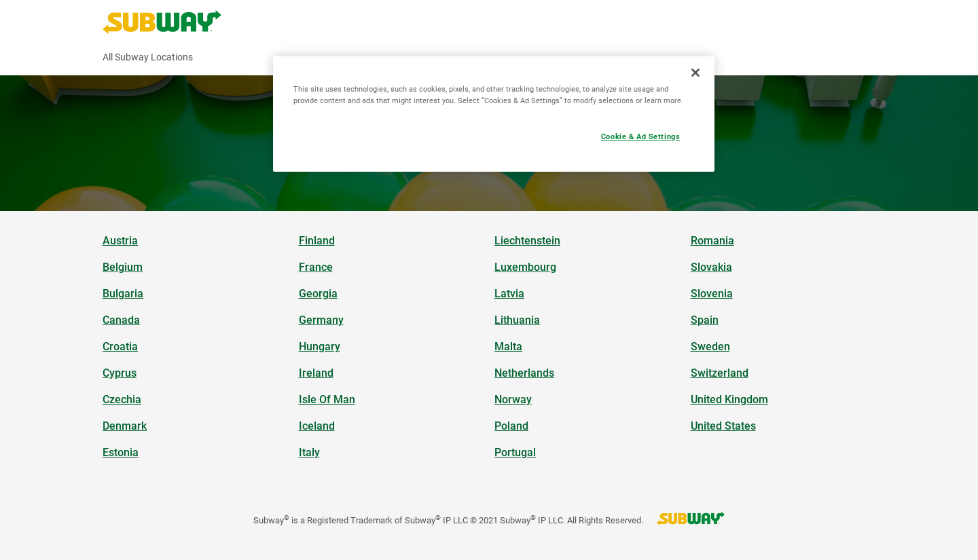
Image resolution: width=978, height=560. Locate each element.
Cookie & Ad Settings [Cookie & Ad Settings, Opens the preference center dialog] (640, 136)
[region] (494, 114)
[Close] (695, 73)
